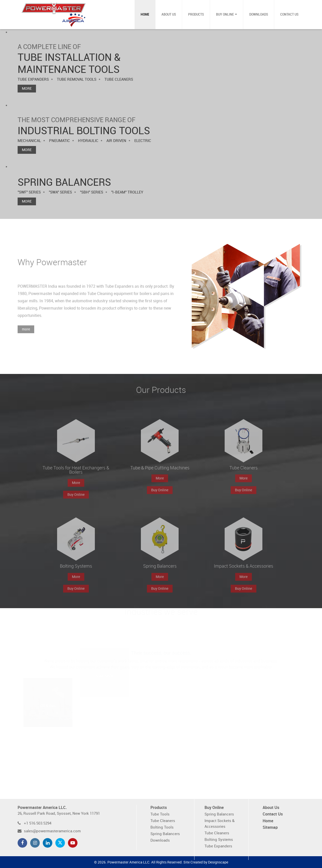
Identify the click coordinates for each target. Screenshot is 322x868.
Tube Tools (160, 814)
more (26, 335)
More (27, 89)
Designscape (218, 862)
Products (196, 14)
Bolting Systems (219, 840)
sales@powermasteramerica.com (52, 831)
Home (145, 14)
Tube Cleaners (163, 821)
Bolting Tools (162, 827)
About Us (169, 14)
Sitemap (270, 828)
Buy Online (225, 14)
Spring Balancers (165, 834)
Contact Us (289, 14)
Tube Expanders (218, 846)
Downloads (259, 14)
